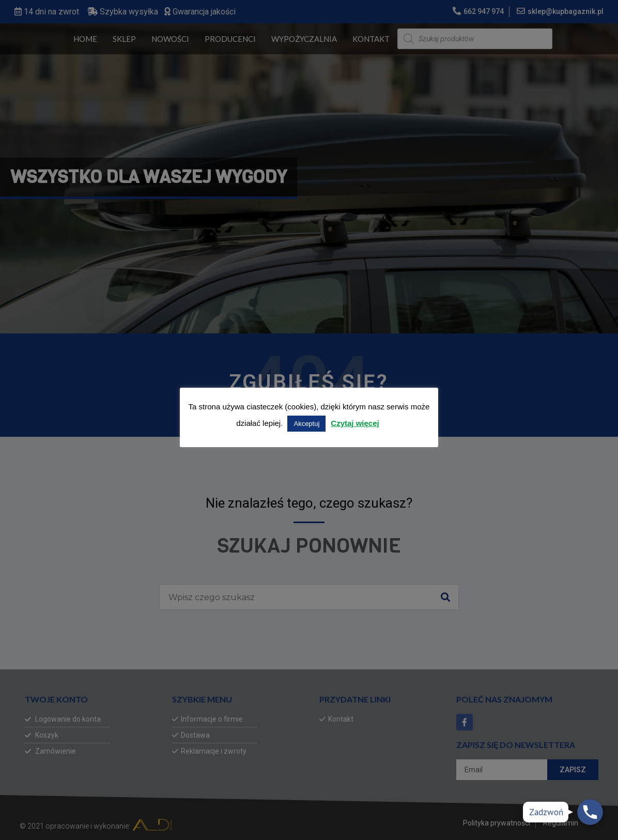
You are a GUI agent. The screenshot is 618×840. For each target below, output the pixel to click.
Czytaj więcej (355, 423)
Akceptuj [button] (306, 424)
